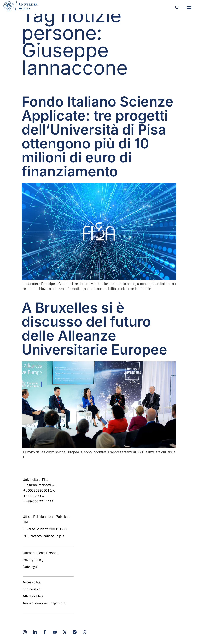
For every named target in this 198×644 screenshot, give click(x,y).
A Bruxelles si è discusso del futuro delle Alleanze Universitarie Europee (94, 328)
